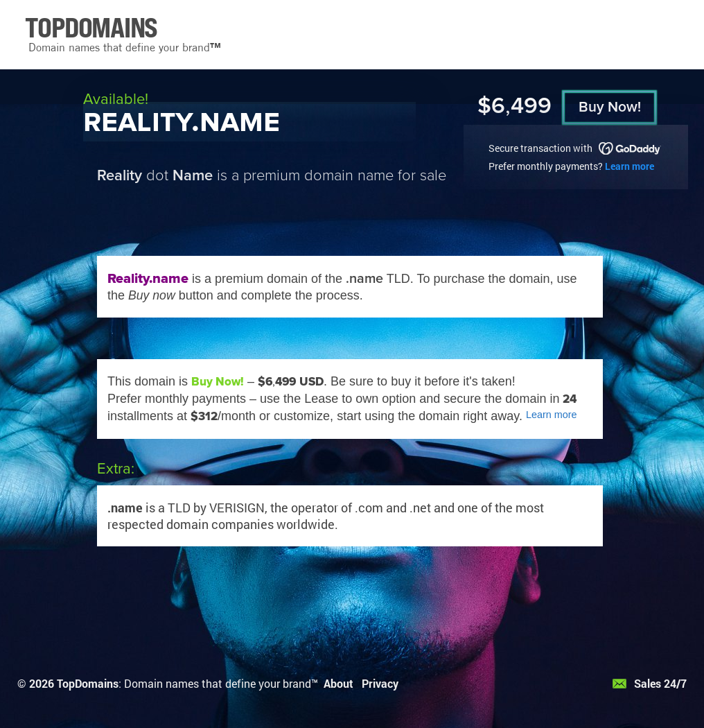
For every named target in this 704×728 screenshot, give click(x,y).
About (338, 683)
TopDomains (88, 683)
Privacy (380, 683)
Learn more (630, 166)
